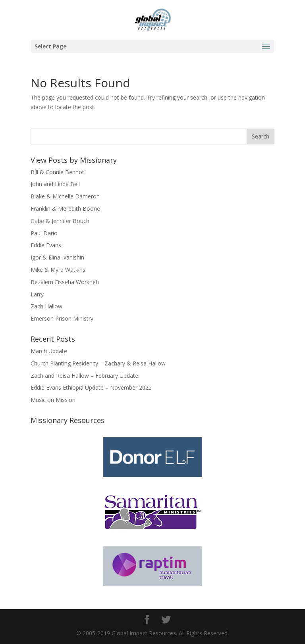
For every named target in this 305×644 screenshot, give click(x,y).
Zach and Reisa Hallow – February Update (84, 376)
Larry (37, 294)
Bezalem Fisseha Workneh (65, 282)
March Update (49, 351)
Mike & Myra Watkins (58, 270)
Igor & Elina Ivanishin (57, 257)
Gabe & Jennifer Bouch (60, 221)
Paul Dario (44, 233)
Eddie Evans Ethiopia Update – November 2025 (91, 387)
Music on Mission (53, 400)
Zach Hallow (46, 306)
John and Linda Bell (55, 184)
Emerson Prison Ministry (62, 318)
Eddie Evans (46, 245)
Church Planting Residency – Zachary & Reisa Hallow (98, 363)
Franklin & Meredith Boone (65, 209)
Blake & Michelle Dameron (65, 196)
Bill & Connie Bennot (57, 172)
